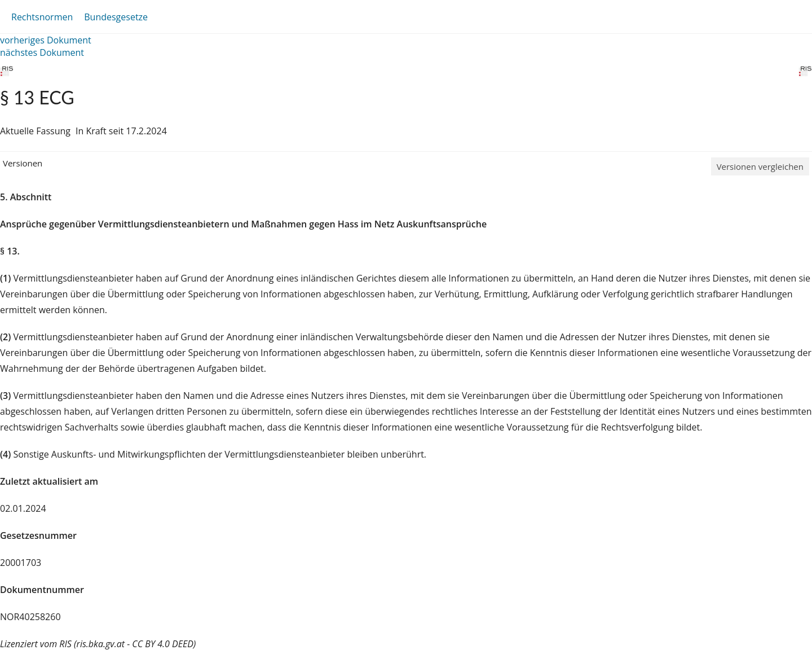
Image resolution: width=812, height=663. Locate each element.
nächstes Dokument (42, 52)
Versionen (23, 163)
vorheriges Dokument (46, 40)
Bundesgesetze (116, 17)
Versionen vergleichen (760, 166)
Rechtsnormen (42, 17)
